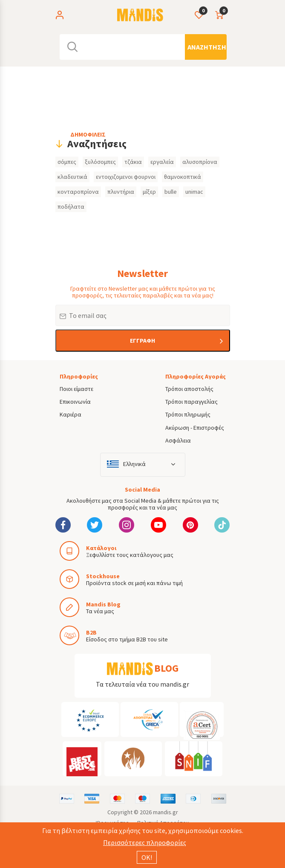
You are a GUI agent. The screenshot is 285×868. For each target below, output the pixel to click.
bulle (171, 192)
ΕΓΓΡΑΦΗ (142, 341)
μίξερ (149, 192)
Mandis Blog (103, 604)
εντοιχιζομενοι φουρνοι (126, 177)
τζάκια (133, 162)
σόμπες (67, 162)
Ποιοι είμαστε (76, 389)
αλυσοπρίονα (200, 162)
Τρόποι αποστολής (189, 389)
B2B (91, 632)
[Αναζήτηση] (206, 47)
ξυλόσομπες (100, 162)
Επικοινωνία (75, 402)
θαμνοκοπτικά (183, 177)
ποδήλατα (71, 207)
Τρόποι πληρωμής (188, 414)
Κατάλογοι (101, 548)
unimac (194, 192)
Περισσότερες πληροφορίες (145, 842)
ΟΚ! (147, 857)
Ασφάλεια (178, 440)
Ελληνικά (134, 464)
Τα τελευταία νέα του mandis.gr (142, 684)
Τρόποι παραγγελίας (191, 402)
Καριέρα (71, 414)
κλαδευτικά (72, 177)
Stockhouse (103, 576)
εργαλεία (162, 162)
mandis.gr (166, 812)
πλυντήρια (121, 192)
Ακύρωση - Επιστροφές (195, 428)
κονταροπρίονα (78, 192)
